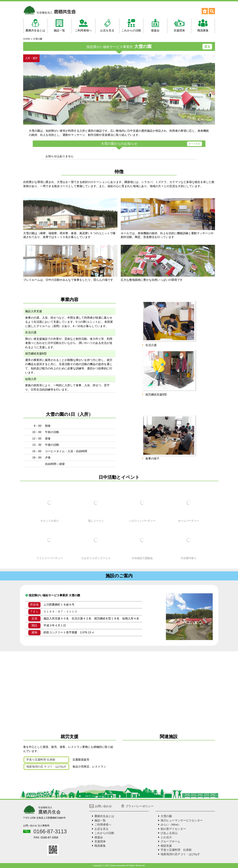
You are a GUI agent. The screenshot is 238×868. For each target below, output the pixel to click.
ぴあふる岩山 (169, 833)
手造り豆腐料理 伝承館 (41, 760)
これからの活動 (104, 833)
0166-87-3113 (50, 831)
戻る (207, 47)
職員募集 (100, 846)
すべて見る (195, 144)
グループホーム (170, 841)
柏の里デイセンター (173, 829)
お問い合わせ (101, 806)
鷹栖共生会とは (104, 816)
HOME (27, 39)
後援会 (99, 837)
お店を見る (101, 829)
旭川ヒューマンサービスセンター (182, 820)
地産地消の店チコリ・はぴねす (180, 854)
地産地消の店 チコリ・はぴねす (46, 767)
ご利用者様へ (103, 825)
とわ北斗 (166, 837)
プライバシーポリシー (137, 806)
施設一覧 (100, 820)
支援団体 (100, 841)
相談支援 (166, 846)
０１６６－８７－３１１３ (60, 612)
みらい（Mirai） (171, 825)
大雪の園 (166, 816)
